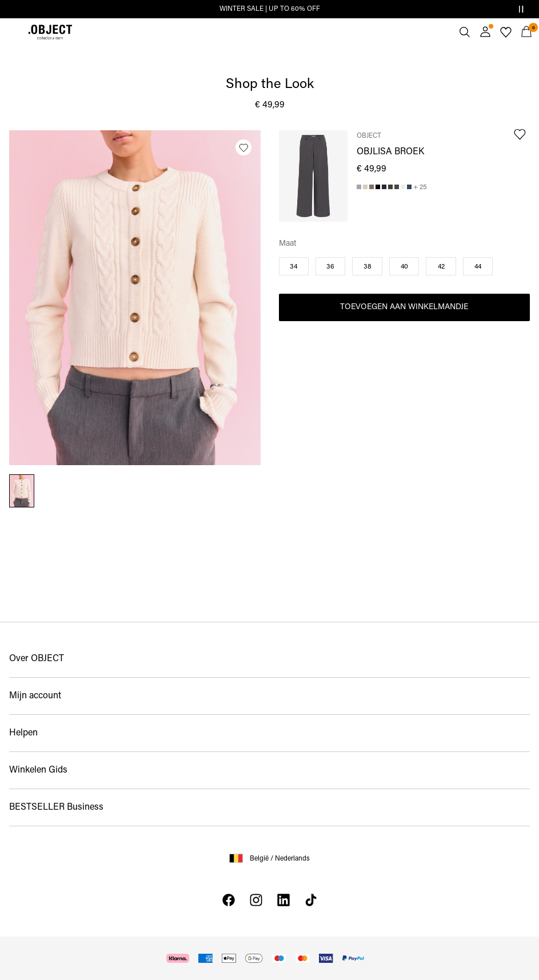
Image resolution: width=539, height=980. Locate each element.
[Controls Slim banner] (521, 9)
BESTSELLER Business (56, 807)
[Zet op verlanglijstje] (243, 147)
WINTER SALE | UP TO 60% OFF (270, 9)
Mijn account (35, 696)
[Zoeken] (465, 32)
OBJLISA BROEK (390, 152)
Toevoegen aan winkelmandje (404, 307)
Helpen (23, 733)
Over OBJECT (37, 659)
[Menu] (13, 32)
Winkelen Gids (38, 770)
